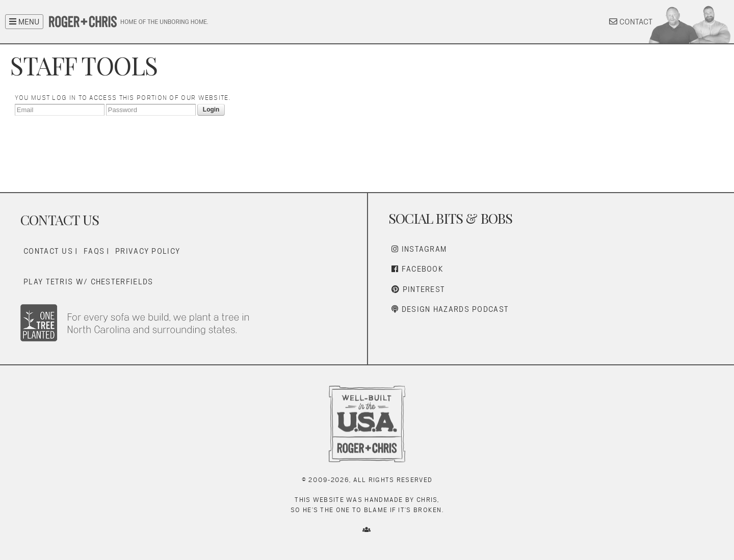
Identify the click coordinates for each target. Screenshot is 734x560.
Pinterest (418, 289)
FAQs (94, 251)
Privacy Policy (148, 251)
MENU (24, 22)
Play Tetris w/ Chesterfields (88, 282)
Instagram (419, 249)
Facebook (417, 269)
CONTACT (631, 22)
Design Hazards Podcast (450, 309)
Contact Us (48, 251)
